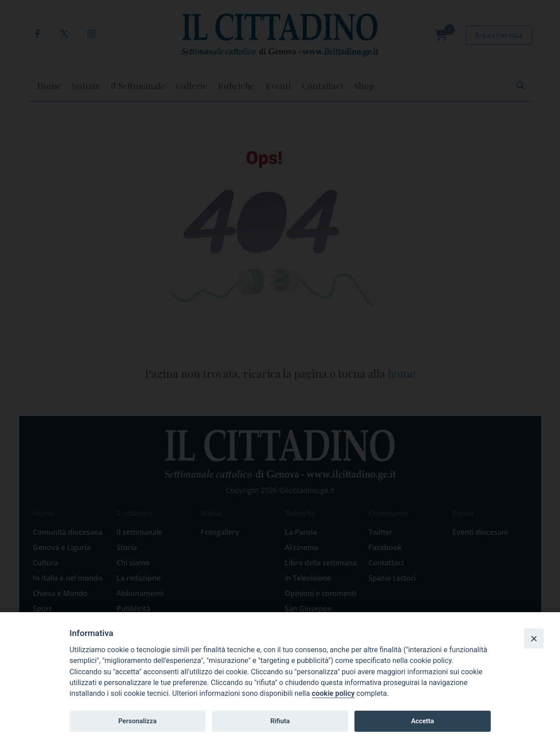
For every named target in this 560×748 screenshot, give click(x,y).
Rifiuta (280, 721)
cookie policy (333, 693)
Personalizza (137, 721)
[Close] (534, 638)
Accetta (423, 721)
